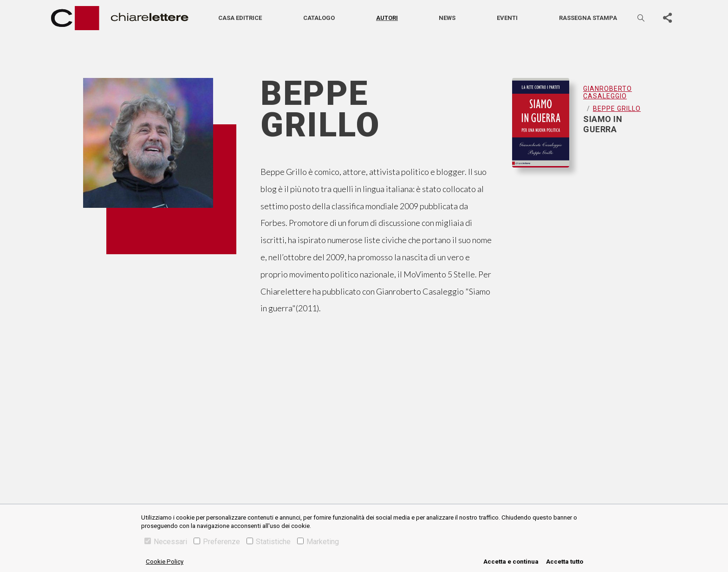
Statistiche (269, 542)
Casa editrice (240, 18)
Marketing (318, 542)
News (447, 18)
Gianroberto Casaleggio (608, 92)
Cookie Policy (165, 562)
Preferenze (217, 542)
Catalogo (319, 18)
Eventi (507, 18)
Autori (387, 18)
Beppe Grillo (617, 109)
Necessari (166, 542)
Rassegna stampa (588, 18)
